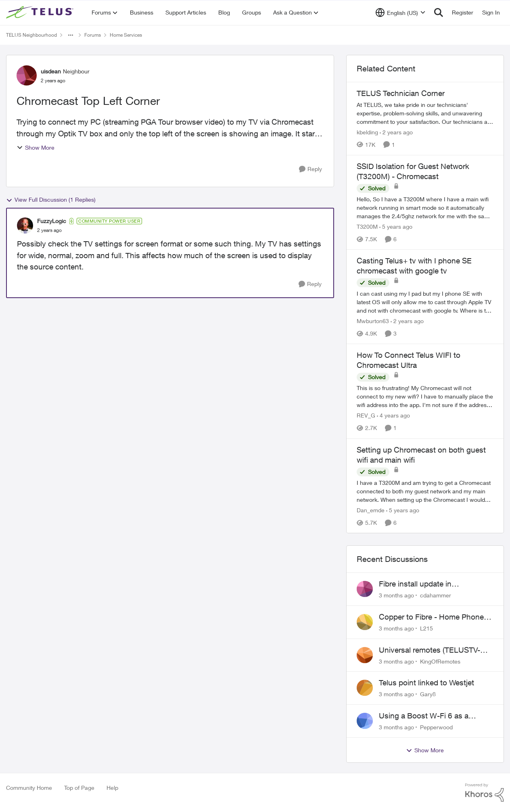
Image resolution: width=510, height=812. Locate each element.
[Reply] (310, 169)
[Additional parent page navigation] (71, 35)
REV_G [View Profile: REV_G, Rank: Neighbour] (366, 416)
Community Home (29, 788)
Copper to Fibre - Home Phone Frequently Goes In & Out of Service (431, 617)
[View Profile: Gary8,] (365, 688)
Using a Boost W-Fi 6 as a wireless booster (424, 716)
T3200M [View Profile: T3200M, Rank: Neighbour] (367, 226)
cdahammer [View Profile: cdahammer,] (436, 595)
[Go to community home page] (41, 13)
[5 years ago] (396, 226)
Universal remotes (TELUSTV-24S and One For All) (430, 650)
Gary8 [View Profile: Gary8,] (428, 694)
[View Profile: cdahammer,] (365, 589)
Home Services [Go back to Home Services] (126, 35)
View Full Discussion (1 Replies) (51, 200)
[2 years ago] (396, 132)
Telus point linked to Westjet (426, 683)
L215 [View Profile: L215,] (426, 628)
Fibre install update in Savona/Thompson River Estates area (435, 584)
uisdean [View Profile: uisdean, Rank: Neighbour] (51, 71)
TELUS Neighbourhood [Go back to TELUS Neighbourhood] (31, 35)
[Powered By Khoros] (485, 793)
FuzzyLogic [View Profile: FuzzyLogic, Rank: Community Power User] (52, 221)
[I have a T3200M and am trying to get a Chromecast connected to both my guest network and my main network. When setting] (425, 491)
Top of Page (79, 788)
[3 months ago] (396, 595)
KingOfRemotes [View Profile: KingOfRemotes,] (440, 661)
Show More (36, 147)
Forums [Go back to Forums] (93, 35)
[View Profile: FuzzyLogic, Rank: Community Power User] (25, 225)
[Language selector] (400, 13)
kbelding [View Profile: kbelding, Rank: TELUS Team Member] (367, 132)
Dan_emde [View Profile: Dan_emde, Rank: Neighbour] (371, 510)
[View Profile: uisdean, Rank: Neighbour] (27, 75)
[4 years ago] (393, 416)
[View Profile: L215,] (365, 622)
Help (112, 788)
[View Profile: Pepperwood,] (365, 721)
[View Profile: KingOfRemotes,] (365, 655)
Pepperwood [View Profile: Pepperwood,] (436, 727)
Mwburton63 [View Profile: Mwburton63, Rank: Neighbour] (373, 321)
